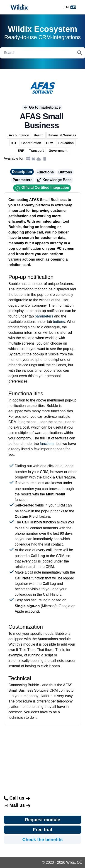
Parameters (23, 180)
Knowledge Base (54, 180)
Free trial (42, 830)
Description (22, 172)
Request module (43, 820)
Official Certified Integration (42, 188)
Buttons (65, 172)
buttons (59, 322)
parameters (44, 316)
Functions (45, 172)
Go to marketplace (42, 107)
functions (47, 444)
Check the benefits (43, 840)
